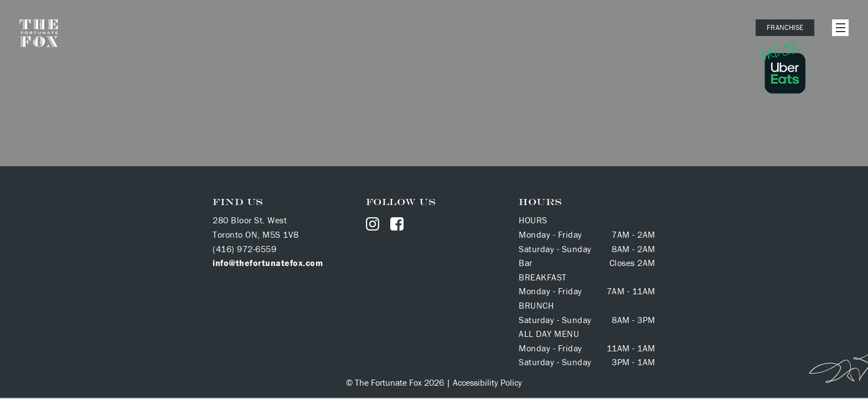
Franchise (785, 27)
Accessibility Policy (487, 382)
